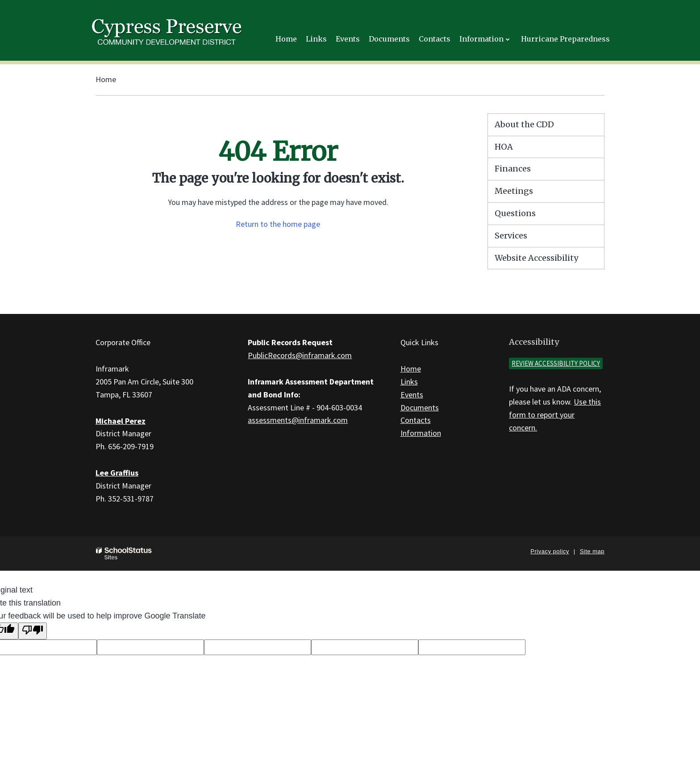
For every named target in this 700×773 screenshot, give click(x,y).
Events (412, 395)
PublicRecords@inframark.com (300, 355)
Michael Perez (121, 421)
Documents (420, 407)
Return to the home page (278, 224)
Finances (513, 169)
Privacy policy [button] (550, 551)
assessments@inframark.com (298, 420)
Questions (515, 213)
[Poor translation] (33, 631)
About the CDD (524, 124)
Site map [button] (592, 551)
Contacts (416, 420)
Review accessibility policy (556, 363)
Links (409, 382)
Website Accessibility (536, 258)
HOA (504, 147)
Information (421, 433)
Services (511, 236)
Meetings (514, 191)
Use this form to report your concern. (555, 415)
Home (106, 79)
